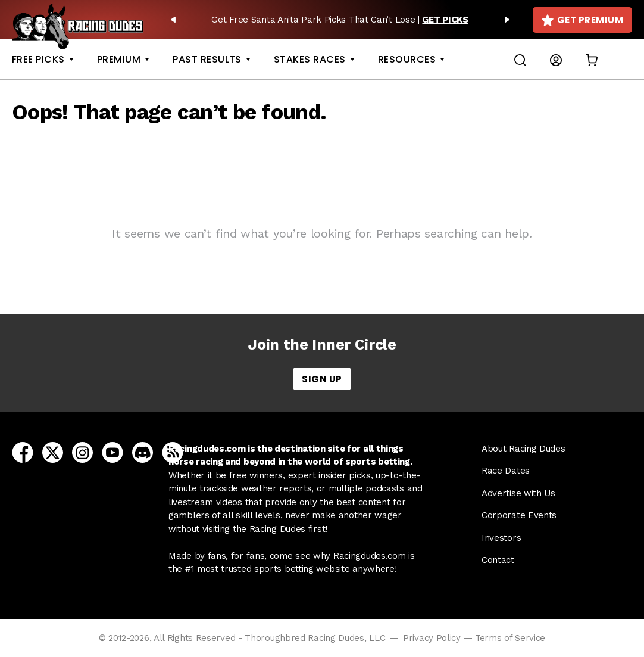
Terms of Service (510, 638)
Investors (501, 538)
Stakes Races (310, 59)
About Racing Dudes (523, 449)
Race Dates (506, 471)
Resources (407, 59)
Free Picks (38, 59)
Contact (498, 560)
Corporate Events (519, 515)
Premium (119, 59)
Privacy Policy (432, 638)
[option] (340, 20)
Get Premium (582, 20)
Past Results (207, 59)
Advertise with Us (518, 493)
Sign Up (322, 379)
